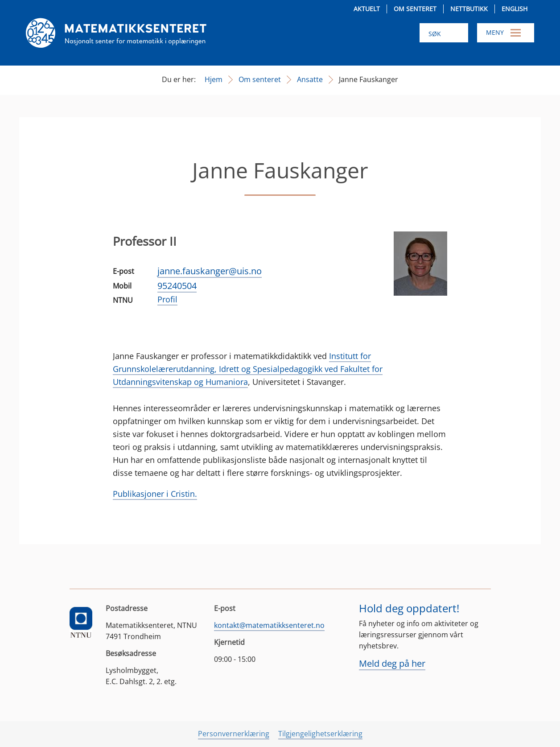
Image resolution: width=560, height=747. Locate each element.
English (515, 9)
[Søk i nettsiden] (444, 33)
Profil (167, 299)
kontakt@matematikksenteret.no (269, 625)
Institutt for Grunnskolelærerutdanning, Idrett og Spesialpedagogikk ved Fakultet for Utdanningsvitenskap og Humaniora (248, 369)
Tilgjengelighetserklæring (320, 734)
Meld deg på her (392, 663)
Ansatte (310, 79)
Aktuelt (367, 9)
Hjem (214, 79)
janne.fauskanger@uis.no (210, 271)
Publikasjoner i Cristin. (155, 494)
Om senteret (415, 9)
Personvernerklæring (234, 734)
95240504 (177, 286)
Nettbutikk (469, 9)
